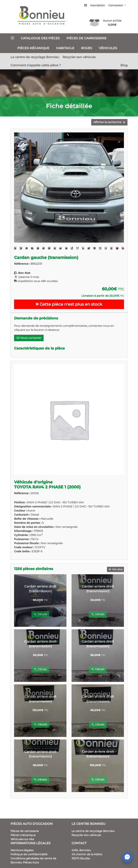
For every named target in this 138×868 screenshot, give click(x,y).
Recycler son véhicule (79, 57)
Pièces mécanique (33, 48)
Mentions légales (22, 850)
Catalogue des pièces (40, 38)
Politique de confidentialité (29, 854)
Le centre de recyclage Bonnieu (35, 57)
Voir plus (116, 569)
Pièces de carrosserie (86, 38)
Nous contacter (29, 338)
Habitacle (65, 48)
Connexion (116, 5)
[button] (22, 188)
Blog (124, 65)
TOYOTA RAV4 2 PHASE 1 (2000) (47, 487)
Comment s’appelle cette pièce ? (36, 65)
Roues (87, 48)
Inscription (98, 5)
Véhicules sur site (22, 839)
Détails (40, 614)
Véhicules (108, 48)
